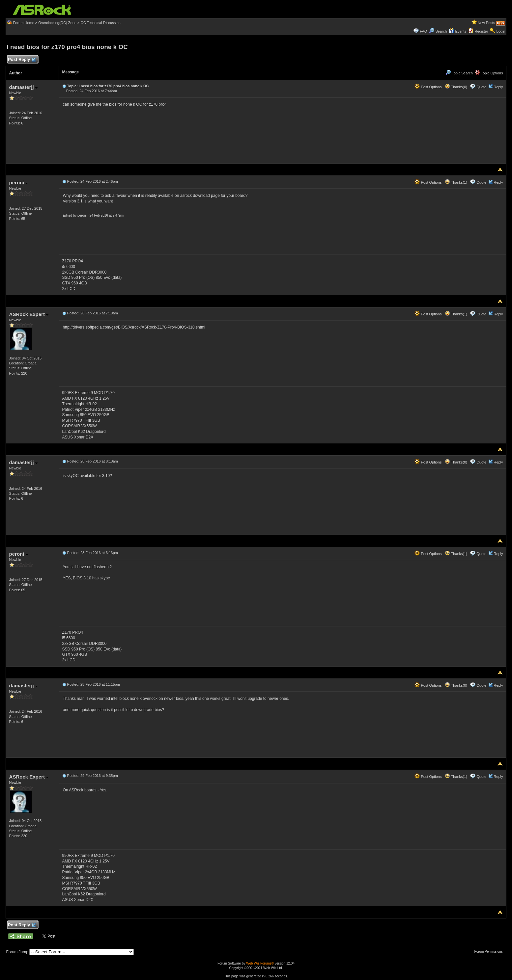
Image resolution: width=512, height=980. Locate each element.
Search (441, 31)
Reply (498, 87)
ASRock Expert (29, 314)
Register (481, 31)
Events (457, 31)
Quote (481, 87)
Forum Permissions (490, 952)
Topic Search (459, 73)
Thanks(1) (456, 182)
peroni (19, 183)
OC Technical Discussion (100, 23)
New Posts (486, 23)
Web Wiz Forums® (260, 963)
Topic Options (489, 73)
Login (501, 31)
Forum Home (24, 23)
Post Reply (22, 60)
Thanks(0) (456, 87)
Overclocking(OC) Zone (57, 23)
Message (71, 72)
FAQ (423, 31)
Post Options (428, 87)
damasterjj (23, 87)
